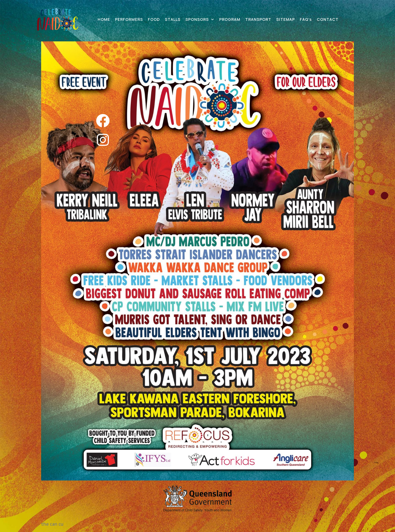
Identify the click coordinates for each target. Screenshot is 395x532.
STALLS (173, 19)
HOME (104, 19)
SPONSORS (197, 19)
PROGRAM (230, 19)
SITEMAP (286, 19)
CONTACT (328, 19)
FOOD (154, 19)
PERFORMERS (129, 19)
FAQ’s (306, 19)
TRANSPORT (258, 19)
